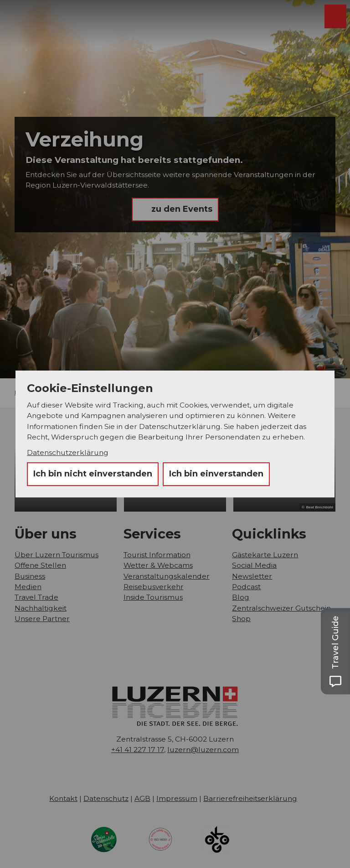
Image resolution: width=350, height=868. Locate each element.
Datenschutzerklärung (68, 452)
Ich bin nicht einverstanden (93, 474)
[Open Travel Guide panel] (335, 651)
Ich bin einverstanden (216, 474)
